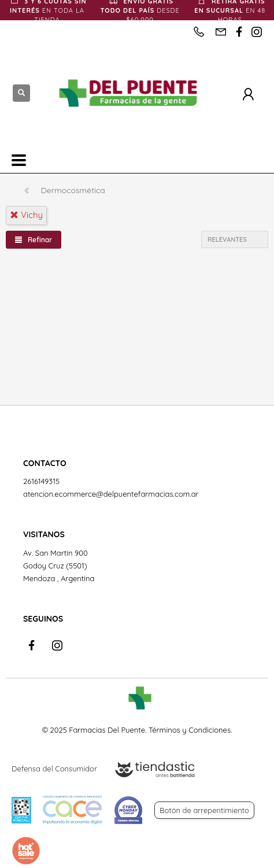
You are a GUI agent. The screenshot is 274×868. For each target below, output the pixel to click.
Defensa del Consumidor (54, 769)
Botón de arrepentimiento (204, 810)
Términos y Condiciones (190, 730)
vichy (26, 215)
